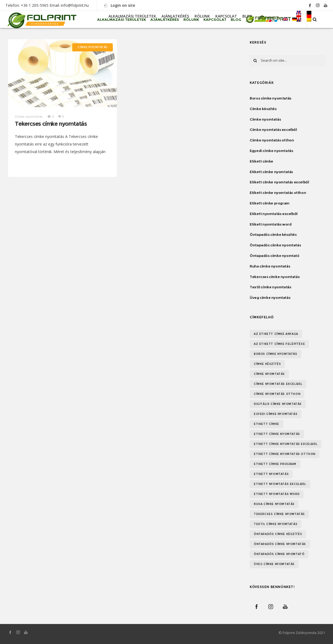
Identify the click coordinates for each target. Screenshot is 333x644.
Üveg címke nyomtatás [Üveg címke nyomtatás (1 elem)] (274, 564)
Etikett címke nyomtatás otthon (278, 193)
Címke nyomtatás (265, 119)
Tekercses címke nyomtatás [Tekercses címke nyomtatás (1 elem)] (279, 514)
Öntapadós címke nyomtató (274, 256)
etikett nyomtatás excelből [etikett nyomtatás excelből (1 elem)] (280, 484)
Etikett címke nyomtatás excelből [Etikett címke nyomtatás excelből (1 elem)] (286, 444)
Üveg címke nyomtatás (270, 298)
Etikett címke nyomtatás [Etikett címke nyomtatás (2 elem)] (277, 434)
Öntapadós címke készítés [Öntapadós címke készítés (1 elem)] (278, 534)
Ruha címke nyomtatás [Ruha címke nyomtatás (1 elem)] (274, 504)
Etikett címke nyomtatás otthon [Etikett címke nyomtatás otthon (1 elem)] (285, 454)
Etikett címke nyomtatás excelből (279, 182)
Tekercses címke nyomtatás (51, 124)
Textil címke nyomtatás (270, 287)
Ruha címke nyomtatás (270, 266)
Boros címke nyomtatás (271, 98)
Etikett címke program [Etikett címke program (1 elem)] (275, 464)
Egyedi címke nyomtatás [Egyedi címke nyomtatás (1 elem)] (276, 414)
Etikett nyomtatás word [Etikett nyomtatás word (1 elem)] (277, 494)
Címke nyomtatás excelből (273, 130)
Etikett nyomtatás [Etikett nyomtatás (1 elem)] (271, 474)
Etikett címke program (270, 203)
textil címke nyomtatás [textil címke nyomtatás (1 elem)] (276, 524)
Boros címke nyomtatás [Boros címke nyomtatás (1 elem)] (276, 354)
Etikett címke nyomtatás (271, 172)
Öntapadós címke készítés (273, 235)
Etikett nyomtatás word (271, 224)
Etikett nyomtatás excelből (274, 214)
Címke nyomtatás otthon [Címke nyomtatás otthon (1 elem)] (277, 394)
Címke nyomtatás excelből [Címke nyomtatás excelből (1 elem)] (278, 384)
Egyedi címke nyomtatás (271, 151)
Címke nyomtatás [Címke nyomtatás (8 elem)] (269, 374)
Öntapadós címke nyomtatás (275, 245)
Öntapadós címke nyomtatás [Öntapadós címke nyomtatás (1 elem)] (280, 544)
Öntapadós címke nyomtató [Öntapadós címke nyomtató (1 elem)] (279, 554)
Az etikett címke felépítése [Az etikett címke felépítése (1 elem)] (279, 344)
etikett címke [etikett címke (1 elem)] (266, 424)
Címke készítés (263, 109)
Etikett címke (261, 161)
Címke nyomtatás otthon (272, 140)
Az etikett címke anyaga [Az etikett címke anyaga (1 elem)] (276, 334)
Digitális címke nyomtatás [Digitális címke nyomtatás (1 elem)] (278, 404)
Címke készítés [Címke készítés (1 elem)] (267, 364)
